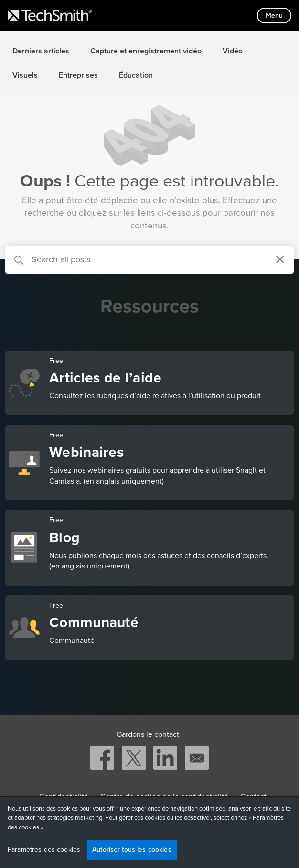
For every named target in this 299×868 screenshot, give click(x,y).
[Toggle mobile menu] (274, 15)
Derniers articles (41, 51)
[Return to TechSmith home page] (50, 15)
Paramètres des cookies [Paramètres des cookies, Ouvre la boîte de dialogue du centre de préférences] (44, 850)
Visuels (25, 75)
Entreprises (78, 75)
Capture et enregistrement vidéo (146, 51)
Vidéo (233, 51)
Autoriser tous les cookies (132, 850)
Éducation (136, 75)
